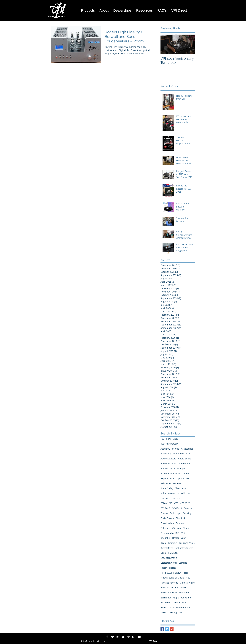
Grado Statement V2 (179, 607)
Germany (184, 593)
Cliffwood (165, 528)
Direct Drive (167, 548)
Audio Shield (185, 459)
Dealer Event (179, 538)
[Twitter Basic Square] (167, 629)
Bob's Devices (168, 493)
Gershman (166, 598)
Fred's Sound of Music (172, 578)
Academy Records (170, 449)
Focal (185, 573)
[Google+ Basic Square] (172, 629)
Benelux (177, 483)
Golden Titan (180, 602)
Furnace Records (169, 583)
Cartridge (188, 513)
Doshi (163, 553)
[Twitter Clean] (112, 637)
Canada (188, 508)
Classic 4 (180, 518)
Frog (188, 578)
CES (176, 503)
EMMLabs (173, 553)
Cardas (164, 513)
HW (180, 612)
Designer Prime (187, 543)
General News (187, 583)
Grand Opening (169, 612)
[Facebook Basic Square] (162, 629)
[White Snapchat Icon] (123, 637)
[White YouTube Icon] (139, 637)
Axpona (186, 473)
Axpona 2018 (183, 478)
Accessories (187, 449)
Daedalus (165, 538)
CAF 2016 (165, 498)
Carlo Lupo (175, 513)
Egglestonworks (169, 563)
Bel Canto (166, 483)
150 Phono (166, 439)
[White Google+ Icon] (134, 637)
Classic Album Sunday (172, 523)
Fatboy (164, 568)
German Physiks (169, 593)
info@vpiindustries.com (94, 641)
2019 (176, 439)
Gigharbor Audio (182, 598)
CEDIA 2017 (166, 503)
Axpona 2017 (167, 478)
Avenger (181, 468)
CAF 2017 (177, 498)
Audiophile (184, 463)
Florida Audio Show (171, 573)
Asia (188, 454)
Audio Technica (168, 463)
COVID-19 (177, 508)
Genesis (165, 588)
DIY (177, 533)
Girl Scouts (166, 602)
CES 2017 (185, 503)
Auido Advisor (168, 468)
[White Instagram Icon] (118, 637)
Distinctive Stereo (184, 548)
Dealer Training (169, 543)
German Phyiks (179, 588)
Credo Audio (167, 533)
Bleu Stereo (181, 488)
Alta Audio (178, 454)
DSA (183, 533)
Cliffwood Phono (181, 528)
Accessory (166, 454)
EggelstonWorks (169, 558)
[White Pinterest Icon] (128, 637)
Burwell (181, 493)
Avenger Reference (170, 473)
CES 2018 (165, 508)
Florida (173, 568)
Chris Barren (167, 518)
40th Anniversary (169, 444)
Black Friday (167, 488)
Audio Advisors (168, 459)
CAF (189, 493)
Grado (164, 607)
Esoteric (183, 563)
